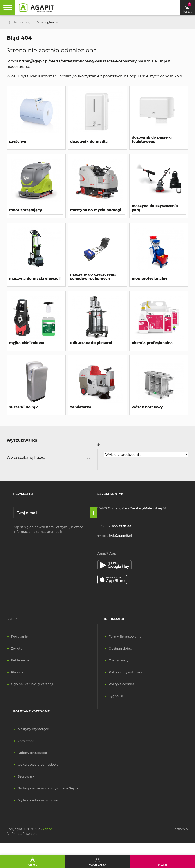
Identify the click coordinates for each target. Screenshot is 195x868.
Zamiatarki (26, 741)
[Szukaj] (87, 458)
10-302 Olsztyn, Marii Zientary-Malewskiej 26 (132, 508)
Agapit (48, 829)
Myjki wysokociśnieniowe (38, 800)
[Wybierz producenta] (146, 455)
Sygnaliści (117, 696)
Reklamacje (20, 660)
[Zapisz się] (93, 513)
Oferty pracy (119, 660)
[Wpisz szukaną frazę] (49, 458)
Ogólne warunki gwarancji (32, 684)
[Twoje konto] (97, 861)
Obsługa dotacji (121, 648)
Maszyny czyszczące (33, 729)
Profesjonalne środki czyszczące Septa (48, 788)
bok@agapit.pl (120, 535)
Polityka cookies (122, 684)
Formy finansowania (125, 637)
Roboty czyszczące (32, 753)
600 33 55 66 (122, 526)
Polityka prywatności (125, 672)
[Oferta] (32, 861)
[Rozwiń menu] (8, 8)
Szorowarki (27, 776)
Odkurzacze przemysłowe (38, 765)
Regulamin (20, 637)
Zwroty (17, 648)
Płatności (18, 672)
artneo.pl (182, 829)
